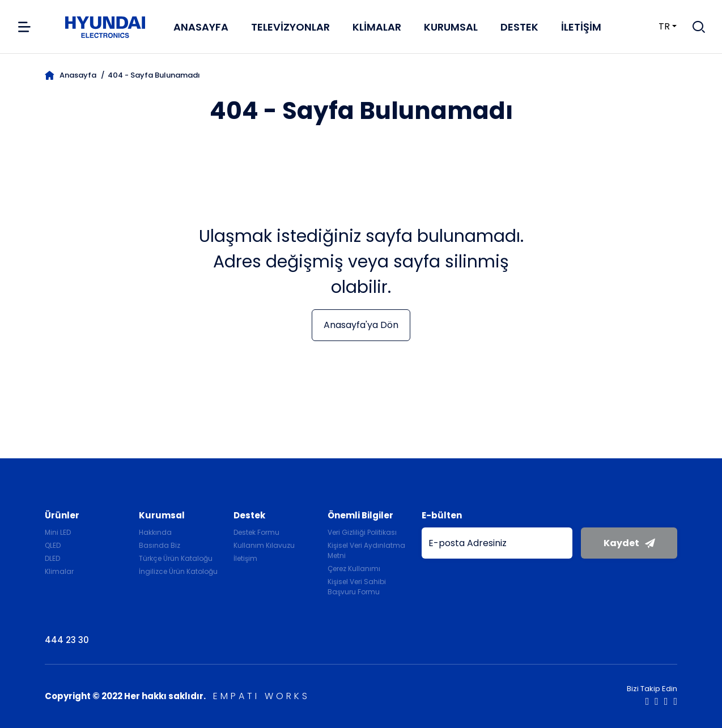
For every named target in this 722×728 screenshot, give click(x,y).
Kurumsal (451, 27)
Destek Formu (256, 532)
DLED (52, 558)
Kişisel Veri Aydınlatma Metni (366, 550)
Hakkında (155, 532)
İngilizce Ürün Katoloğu (178, 571)
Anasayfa (201, 27)
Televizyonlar (290, 27)
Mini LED (58, 532)
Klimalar (377, 27)
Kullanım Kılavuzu (264, 545)
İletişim (581, 27)
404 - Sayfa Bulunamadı (154, 75)
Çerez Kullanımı (354, 569)
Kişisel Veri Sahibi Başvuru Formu (357, 587)
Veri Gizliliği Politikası (362, 532)
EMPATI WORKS (262, 696)
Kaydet (629, 543)
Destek (519, 27)
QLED (53, 545)
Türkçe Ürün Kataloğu (176, 558)
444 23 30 (67, 640)
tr (657, 26)
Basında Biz (160, 545)
